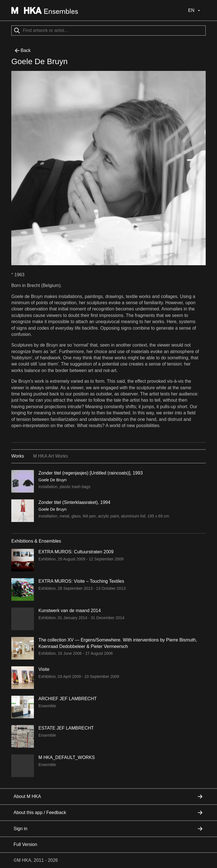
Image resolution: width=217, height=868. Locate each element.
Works (18, 456)
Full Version (25, 844)
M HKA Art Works (50, 456)
